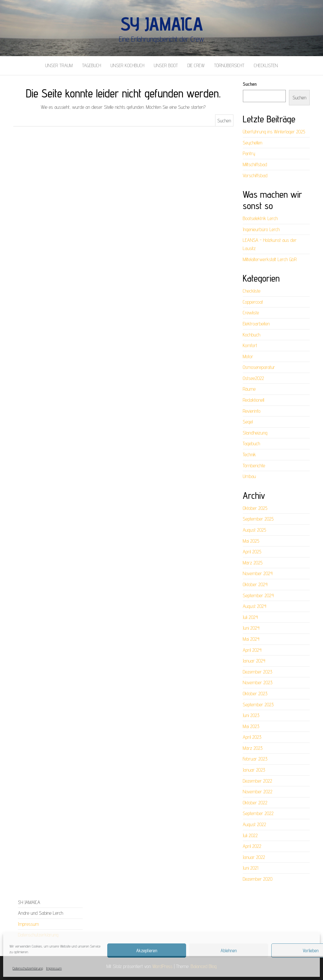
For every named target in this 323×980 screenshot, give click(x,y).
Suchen (250, 84)
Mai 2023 (251, 726)
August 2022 (255, 824)
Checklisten (266, 65)
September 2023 (258, 705)
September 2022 (258, 813)
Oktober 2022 (255, 803)
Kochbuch (252, 335)
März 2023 (253, 748)
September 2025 (258, 519)
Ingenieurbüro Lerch (261, 229)
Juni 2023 (251, 715)
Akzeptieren (147, 951)
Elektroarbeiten (256, 324)
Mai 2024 (251, 639)
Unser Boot (166, 65)
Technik (250, 455)
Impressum (54, 968)
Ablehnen (229, 951)
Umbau (250, 476)
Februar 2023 (255, 759)
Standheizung (255, 433)
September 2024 (258, 595)
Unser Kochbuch (127, 65)
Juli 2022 (250, 835)
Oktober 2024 (255, 584)
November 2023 (258, 682)
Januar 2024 (254, 661)
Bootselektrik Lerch (260, 218)
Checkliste (252, 291)
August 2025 (255, 530)
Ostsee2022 (253, 378)
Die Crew (196, 65)
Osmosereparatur (259, 367)
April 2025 (252, 552)
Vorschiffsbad (255, 175)
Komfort (250, 345)
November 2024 (258, 573)
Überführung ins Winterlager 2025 (274, 132)
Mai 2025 (251, 541)
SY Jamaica (161, 24)
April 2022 (252, 846)
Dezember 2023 (258, 672)
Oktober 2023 (255, 694)
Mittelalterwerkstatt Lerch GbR (270, 259)
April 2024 (252, 650)
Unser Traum (59, 65)
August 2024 (255, 606)
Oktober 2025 (255, 508)
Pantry (249, 153)
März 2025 (253, 563)
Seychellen (253, 143)
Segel (248, 422)
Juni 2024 (251, 628)
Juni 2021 (251, 868)
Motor (248, 356)
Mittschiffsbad (255, 164)
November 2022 (258, 792)
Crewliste (251, 313)
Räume (249, 389)
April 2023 (252, 737)
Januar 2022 (254, 857)
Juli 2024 (250, 617)
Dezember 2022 (258, 781)
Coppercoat (253, 302)
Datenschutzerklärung (28, 968)
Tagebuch (91, 65)
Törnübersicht (229, 65)
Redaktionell (254, 400)
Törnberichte (254, 466)
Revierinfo (252, 411)
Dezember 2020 (258, 879)
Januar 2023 (254, 770)
